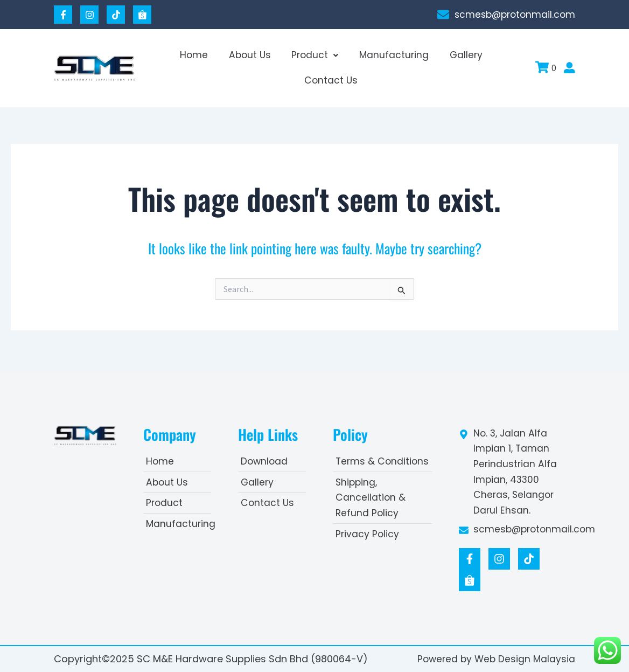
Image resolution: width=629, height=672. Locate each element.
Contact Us (331, 81)
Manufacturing (390, 55)
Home (201, 55)
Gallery (459, 55)
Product (315, 55)
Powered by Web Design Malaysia (494, 659)
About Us (253, 55)
